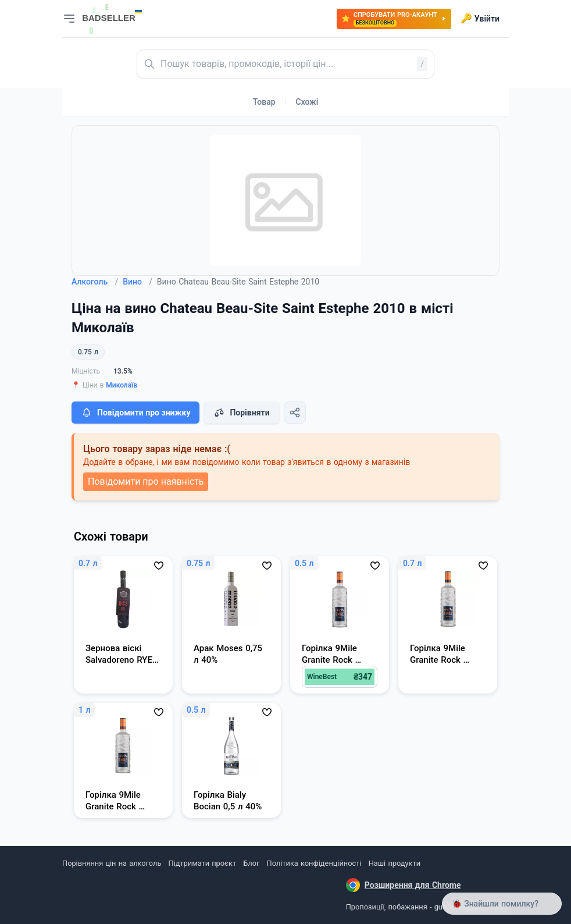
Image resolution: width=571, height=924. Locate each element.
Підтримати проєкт (202, 863)
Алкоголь (95, 282)
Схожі (307, 102)
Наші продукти (395, 863)
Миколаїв (122, 385)
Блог (251, 863)
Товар (264, 102)
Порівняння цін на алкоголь (112, 863)
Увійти (480, 19)
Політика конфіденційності (314, 863)
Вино (138, 282)
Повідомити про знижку (135, 413)
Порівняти (241, 413)
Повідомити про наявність (146, 481)
